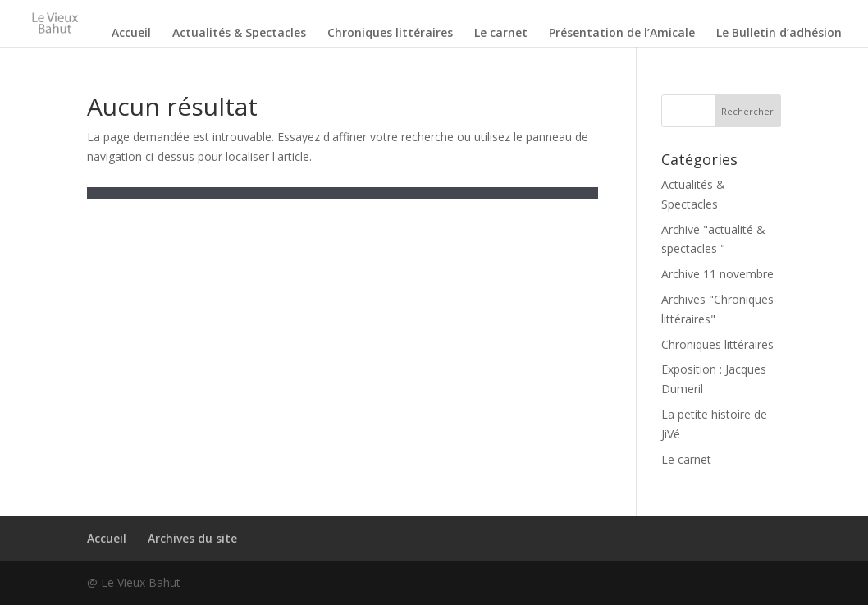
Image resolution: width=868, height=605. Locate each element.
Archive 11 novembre (717, 274)
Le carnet (501, 34)
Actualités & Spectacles (239, 34)
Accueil (131, 34)
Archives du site (192, 538)
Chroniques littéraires (390, 34)
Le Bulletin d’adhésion (779, 34)
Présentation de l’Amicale (622, 34)
